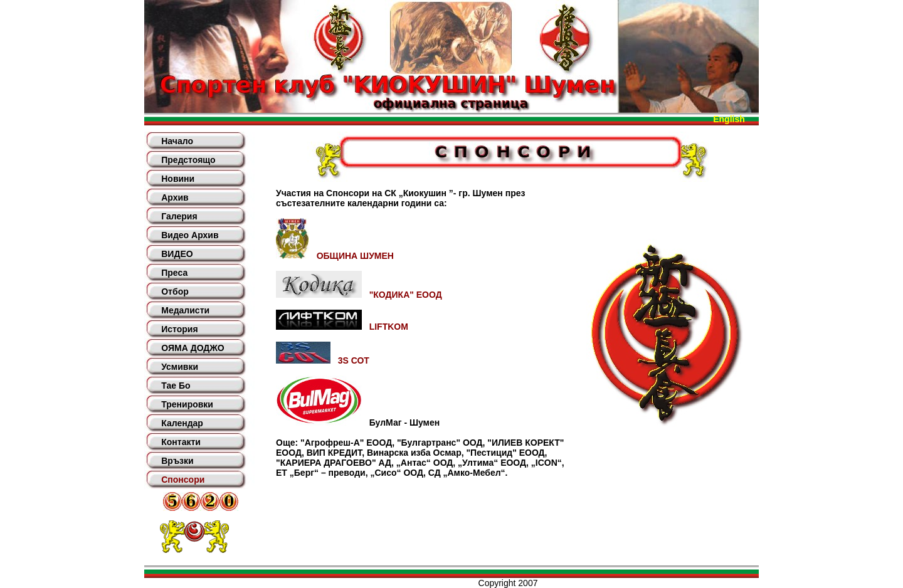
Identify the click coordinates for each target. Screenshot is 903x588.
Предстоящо (188, 160)
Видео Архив (190, 235)
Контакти (181, 442)
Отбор (175, 291)
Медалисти (185, 310)
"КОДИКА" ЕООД (359, 295)
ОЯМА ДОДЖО (193, 348)
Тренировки (187, 404)
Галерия (179, 216)
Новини (178, 179)
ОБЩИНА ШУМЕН (335, 256)
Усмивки (180, 367)
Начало (177, 141)
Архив (175, 197)
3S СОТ (323, 360)
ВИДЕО (177, 254)
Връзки (177, 461)
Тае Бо (176, 386)
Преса (174, 273)
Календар (182, 423)
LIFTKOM (342, 327)
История (179, 329)
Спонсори (183, 480)
